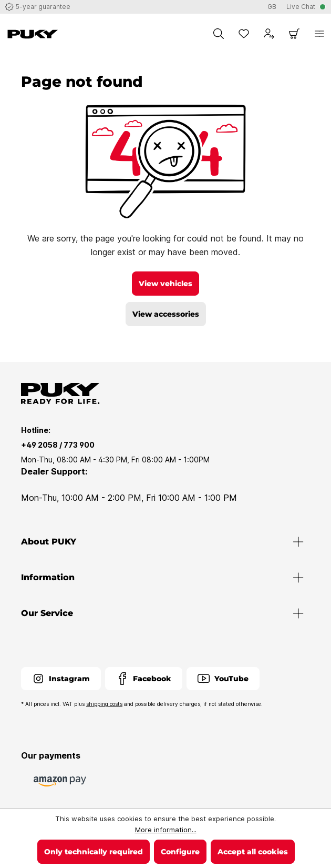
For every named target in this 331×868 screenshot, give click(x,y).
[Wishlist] (244, 34)
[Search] (219, 34)
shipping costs (104, 704)
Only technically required (94, 852)
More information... (166, 830)
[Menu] (319, 34)
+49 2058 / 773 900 (58, 445)
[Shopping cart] (294, 34)
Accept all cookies (253, 852)
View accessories (166, 314)
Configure (180, 852)
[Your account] (269, 34)
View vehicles (165, 284)
